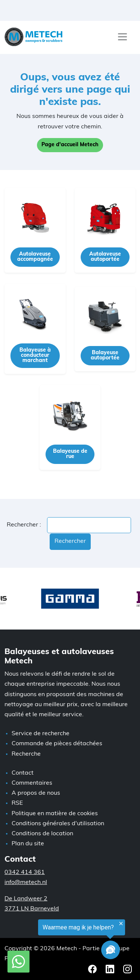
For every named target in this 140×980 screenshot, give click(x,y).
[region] (63, 941)
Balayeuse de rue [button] (70, 454)
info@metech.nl (26, 883)
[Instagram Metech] (127, 969)
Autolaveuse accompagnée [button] (35, 257)
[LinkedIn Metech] (111, 969)
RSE (17, 803)
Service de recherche (41, 734)
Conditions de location (42, 834)
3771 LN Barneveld (32, 909)
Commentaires (32, 783)
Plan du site (28, 844)
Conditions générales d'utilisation (58, 824)
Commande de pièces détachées (57, 744)
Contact (23, 773)
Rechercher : (24, 525)
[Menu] (122, 37)
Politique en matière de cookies (55, 814)
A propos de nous (36, 793)
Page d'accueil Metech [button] (70, 145)
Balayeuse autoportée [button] (105, 356)
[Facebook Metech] (93, 969)
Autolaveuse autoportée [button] (105, 257)
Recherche (26, 754)
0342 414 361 (25, 872)
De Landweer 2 (26, 899)
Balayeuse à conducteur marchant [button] (35, 356)
